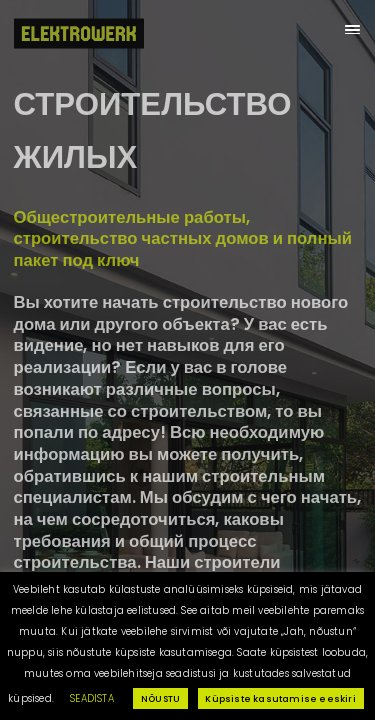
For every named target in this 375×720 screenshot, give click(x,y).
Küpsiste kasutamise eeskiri (280, 698)
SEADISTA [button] (92, 698)
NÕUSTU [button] (160, 698)
